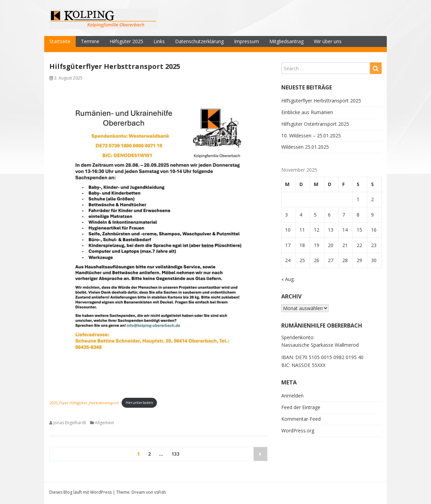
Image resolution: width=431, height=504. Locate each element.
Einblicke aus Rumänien (307, 112)
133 (175, 454)
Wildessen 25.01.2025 (305, 147)
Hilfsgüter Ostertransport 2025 (315, 124)
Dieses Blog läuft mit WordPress (81, 492)
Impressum (247, 41)
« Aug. (288, 279)
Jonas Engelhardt (70, 423)
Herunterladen (139, 402)
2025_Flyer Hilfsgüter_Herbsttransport (84, 402)
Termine (90, 41)
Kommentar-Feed (301, 419)
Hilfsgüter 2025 (126, 41)
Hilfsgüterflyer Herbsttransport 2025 (115, 66)
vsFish (160, 492)
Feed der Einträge (301, 407)
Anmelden (292, 396)
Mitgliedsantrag (286, 41)
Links (159, 41)
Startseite (60, 41)
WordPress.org (298, 431)
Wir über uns (328, 41)
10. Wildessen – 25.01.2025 (311, 136)
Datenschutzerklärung (199, 41)
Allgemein (104, 423)
